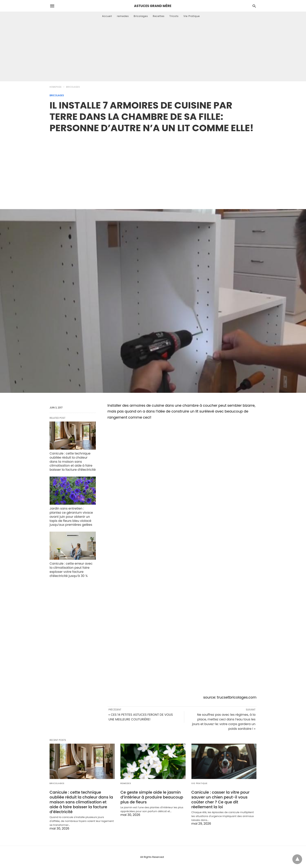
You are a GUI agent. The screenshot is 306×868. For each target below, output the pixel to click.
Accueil (107, 16)
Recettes (159, 16)
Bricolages (141, 16)
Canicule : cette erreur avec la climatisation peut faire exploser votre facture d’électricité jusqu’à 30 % (71, 570)
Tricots (174, 16)
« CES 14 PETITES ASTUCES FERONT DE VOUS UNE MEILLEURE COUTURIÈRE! (141, 717)
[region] (153, 167)
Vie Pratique (192, 16)
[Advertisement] (153, 52)
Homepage (56, 87)
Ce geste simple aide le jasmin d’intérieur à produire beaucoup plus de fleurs (152, 797)
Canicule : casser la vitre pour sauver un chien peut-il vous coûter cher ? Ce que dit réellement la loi (221, 800)
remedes (123, 16)
